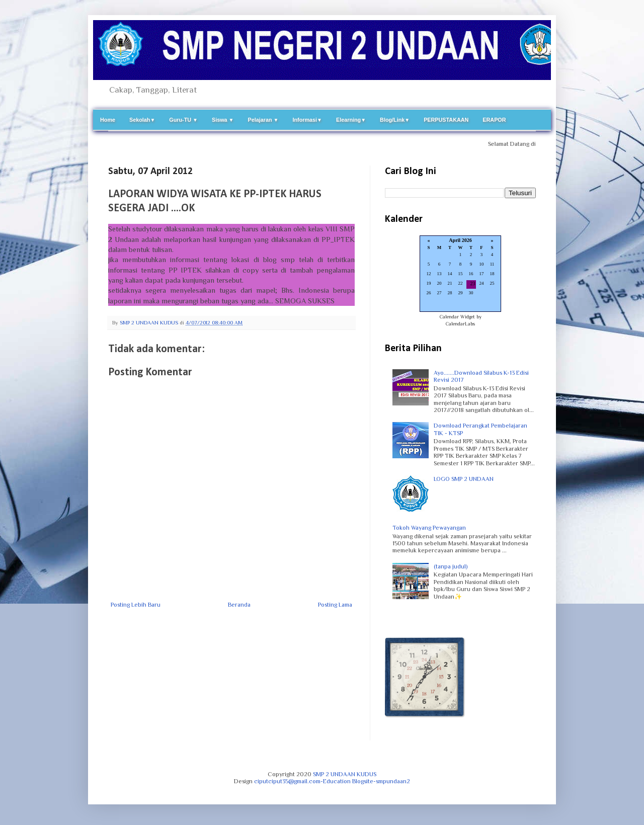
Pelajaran (263, 120)
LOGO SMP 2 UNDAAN (464, 479)
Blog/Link (395, 120)
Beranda (239, 605)
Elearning (351, 120)
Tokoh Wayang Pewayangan (429, 528)
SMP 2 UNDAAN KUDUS (345, 774)
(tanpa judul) (451, 566)
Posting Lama (335, 605)
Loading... (460, 274)
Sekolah (142, 120)
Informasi (307, 120)
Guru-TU (183, 120)
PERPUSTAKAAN (446, 120)
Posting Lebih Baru (136, 605)
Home (108, 120)
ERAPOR (494, 120)
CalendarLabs (460, 324)
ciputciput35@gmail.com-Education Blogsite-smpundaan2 (332, 781)
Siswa (223, 120)
